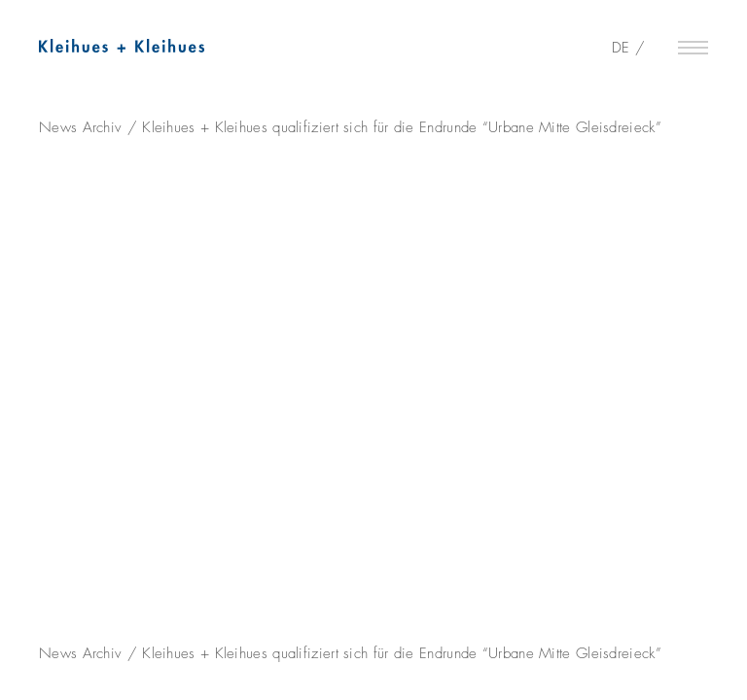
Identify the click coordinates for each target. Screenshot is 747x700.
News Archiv (80, 127)
